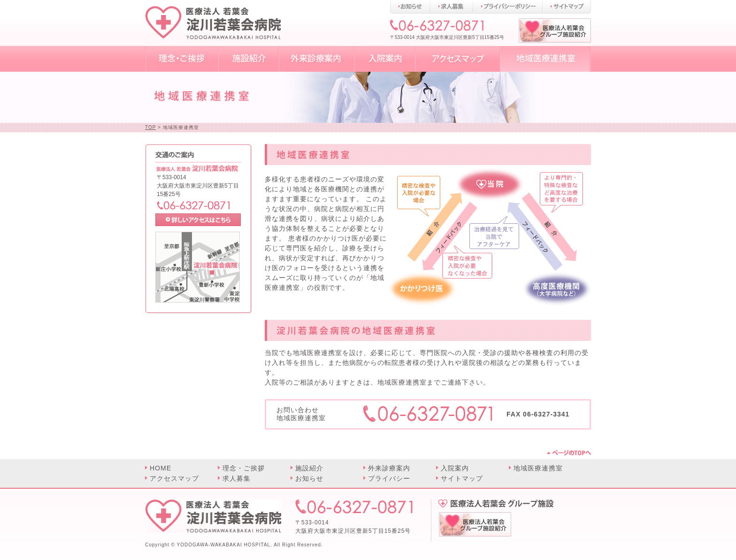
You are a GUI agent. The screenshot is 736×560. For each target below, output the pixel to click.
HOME (161, 468)
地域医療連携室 (538, 468)
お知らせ (309, 478)
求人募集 (237, 478)
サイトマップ (462, 478)
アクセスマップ (174, 478)
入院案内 (455, 468)
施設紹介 (309, 468)
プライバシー (389, 478)
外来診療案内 (389, 468)
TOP (150, 127)
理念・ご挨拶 (244, 468)
